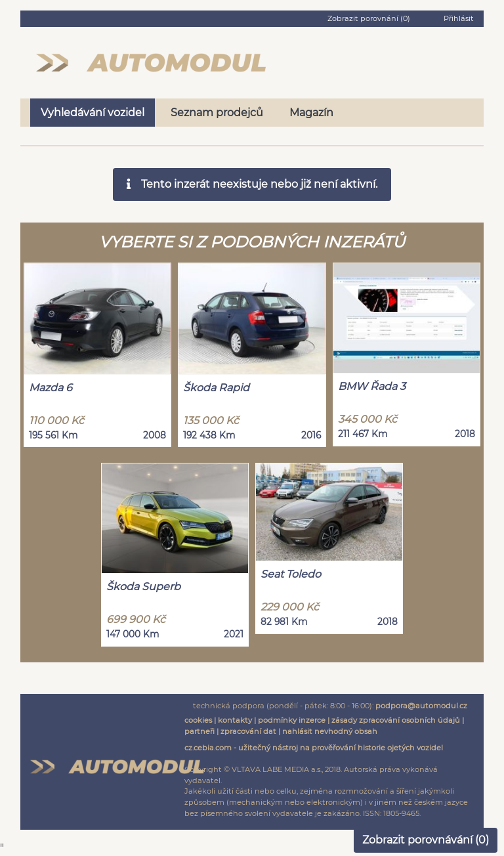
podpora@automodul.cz (421, 706)
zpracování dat (248, 731)
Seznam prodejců (217, 113)
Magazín (311, 113)
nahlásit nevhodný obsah (330, 731)
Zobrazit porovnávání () (426, 840)
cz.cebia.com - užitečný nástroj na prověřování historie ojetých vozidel (314, 748)
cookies (198, 720)
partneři (199, 731)
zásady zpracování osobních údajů (396, 720)
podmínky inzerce (292, 720)
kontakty (235, 720)
